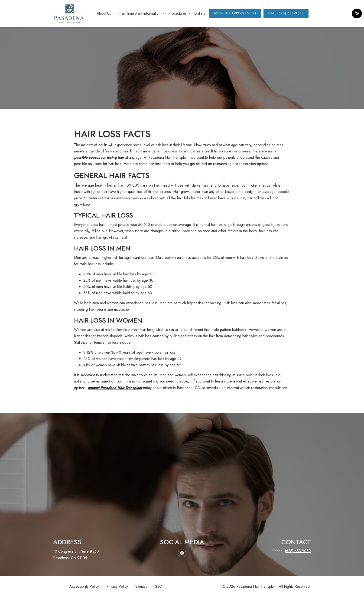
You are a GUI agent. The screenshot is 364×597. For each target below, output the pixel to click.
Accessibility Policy (84, 586)
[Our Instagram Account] (182, 553)
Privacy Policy (117, 586)
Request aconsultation (182, 507)
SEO (159, 586)
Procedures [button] (179, 13)
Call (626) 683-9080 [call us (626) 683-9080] (286, 13)
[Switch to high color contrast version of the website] (357, 13)
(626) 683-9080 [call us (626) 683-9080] (298, 551)
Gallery (200, 13)
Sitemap (141, 586)
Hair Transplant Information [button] (141, 13)
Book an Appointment (235, 13)
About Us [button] (106, 13)
